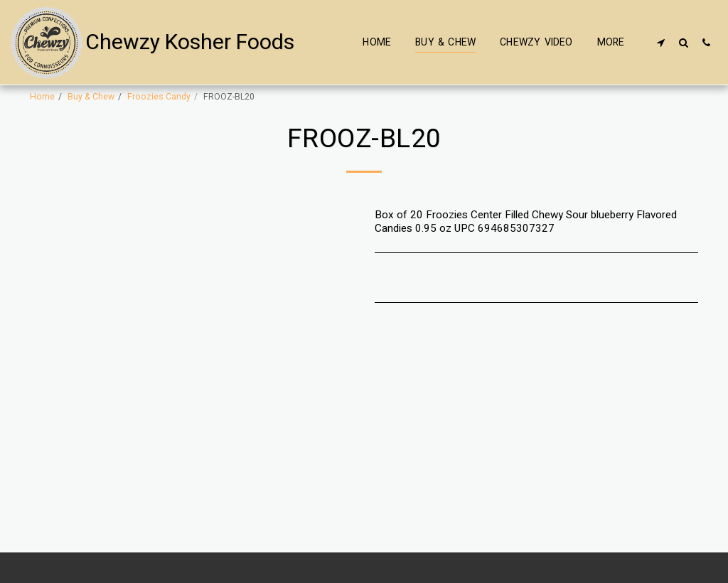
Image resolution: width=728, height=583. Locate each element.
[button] (660, 42)
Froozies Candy (159, 97)
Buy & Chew (91, 97)
